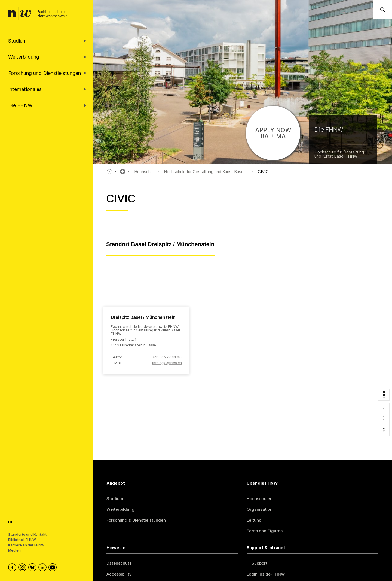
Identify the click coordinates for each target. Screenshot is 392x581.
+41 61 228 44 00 (167, 357)
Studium (115, 499)
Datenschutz (119, 563)
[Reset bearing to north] (384, 430)
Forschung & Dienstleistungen (136, 520)
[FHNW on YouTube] (53, 568)
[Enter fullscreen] (384, 395)
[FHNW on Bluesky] (33, 568)
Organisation (260, 509)
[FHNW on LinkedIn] (43, 568)
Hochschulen (260, 499)
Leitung (254, 520)
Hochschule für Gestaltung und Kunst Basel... (206, 172)
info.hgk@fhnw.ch (167, 363)
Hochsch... (144, 172)
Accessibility (119, 574)
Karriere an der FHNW (26, 545)
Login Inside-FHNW (266, 574)
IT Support (257, 563)
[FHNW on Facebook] (13, 568)
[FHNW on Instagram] (23, 568)
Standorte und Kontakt (27, 534)
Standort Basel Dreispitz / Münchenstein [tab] (160, 244)
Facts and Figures (265, 531)
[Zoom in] (384, 408)
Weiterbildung (120, 509)
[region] (242, 347)
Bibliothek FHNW (22, 540)
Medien (14, 550)
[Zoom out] (384, 419)
